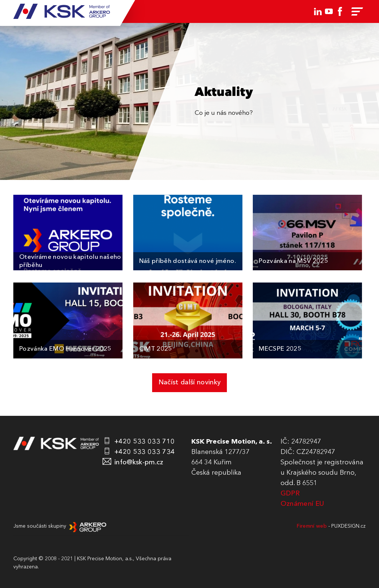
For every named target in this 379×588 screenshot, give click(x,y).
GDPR (290, 494)
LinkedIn (318, 11)
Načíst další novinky (190, 382)
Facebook (340, 11)
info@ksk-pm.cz (139, 462)
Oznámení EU (302, 504)
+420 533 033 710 (145, 442)
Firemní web (312, 526)
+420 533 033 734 (145, 452)
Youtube (329, 11)
